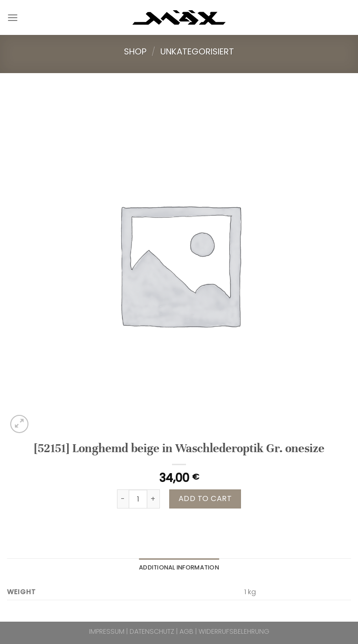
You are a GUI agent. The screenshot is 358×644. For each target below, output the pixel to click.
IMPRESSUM (107, 631)
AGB (186, 631)
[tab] (179, 568)
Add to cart (205, 498)
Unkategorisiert (197, 51)
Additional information (179, 567)
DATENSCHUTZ (152, 631)
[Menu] (13, 17)
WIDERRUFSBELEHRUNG (234, 631)
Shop (135, 51)
